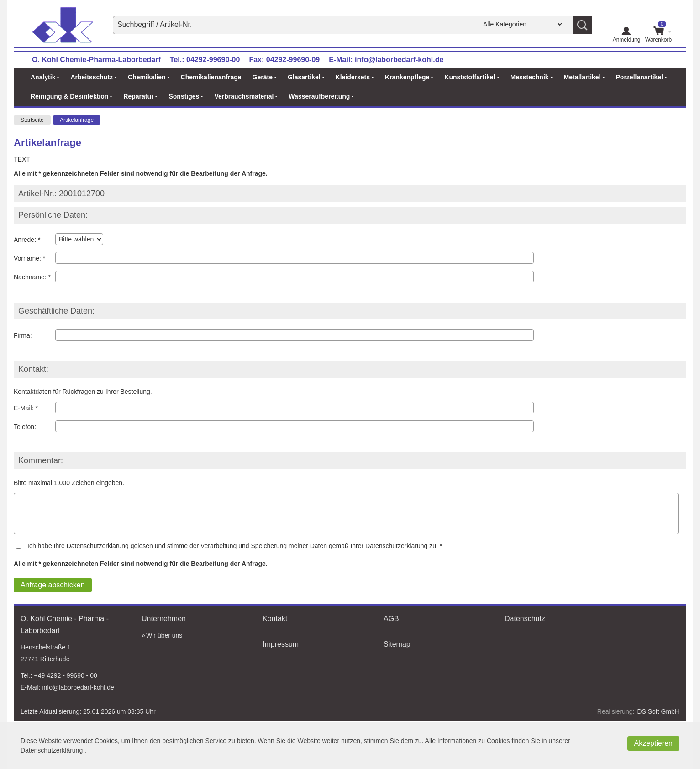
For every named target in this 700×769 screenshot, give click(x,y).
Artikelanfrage (77, 120)
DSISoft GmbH (658, 711)
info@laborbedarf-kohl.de (399, 60)
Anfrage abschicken (53, 585)
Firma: (23, 335)
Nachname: (30, 277)
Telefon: (25, 427)
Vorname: (27, 258)
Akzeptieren (654, 743)
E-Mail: (24, 408)
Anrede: (25, 240)
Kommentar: (41, 460)
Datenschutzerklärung (98, 546)
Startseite (32, 120)
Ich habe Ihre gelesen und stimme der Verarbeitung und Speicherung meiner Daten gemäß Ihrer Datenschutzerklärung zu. (233, 546)
